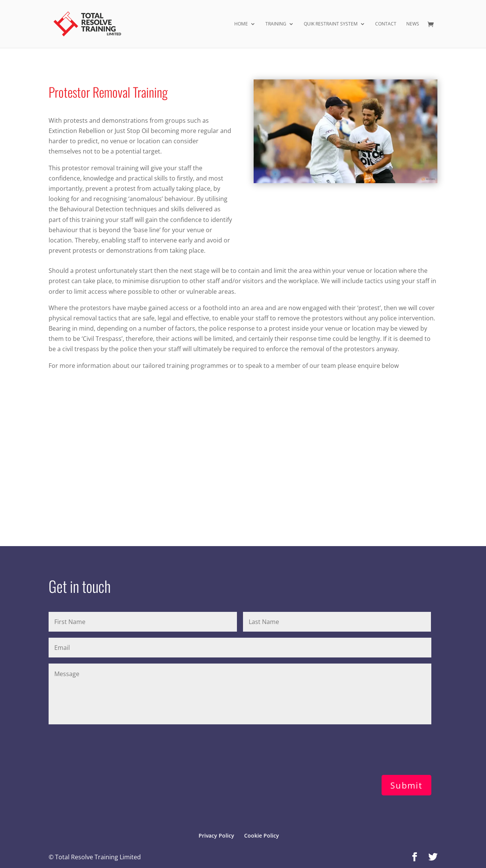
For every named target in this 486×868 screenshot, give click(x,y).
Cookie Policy (262, 836)
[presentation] (106, 748)
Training (276, 24)
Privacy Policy (216, 836)
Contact (386, 24)
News (413, 24)
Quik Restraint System (331, 24)
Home (241, 24)
